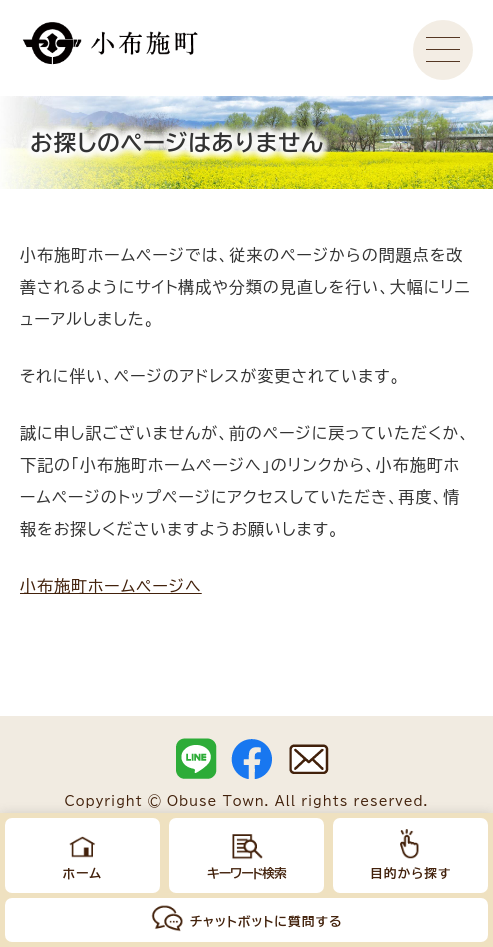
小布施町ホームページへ (111, 586)
